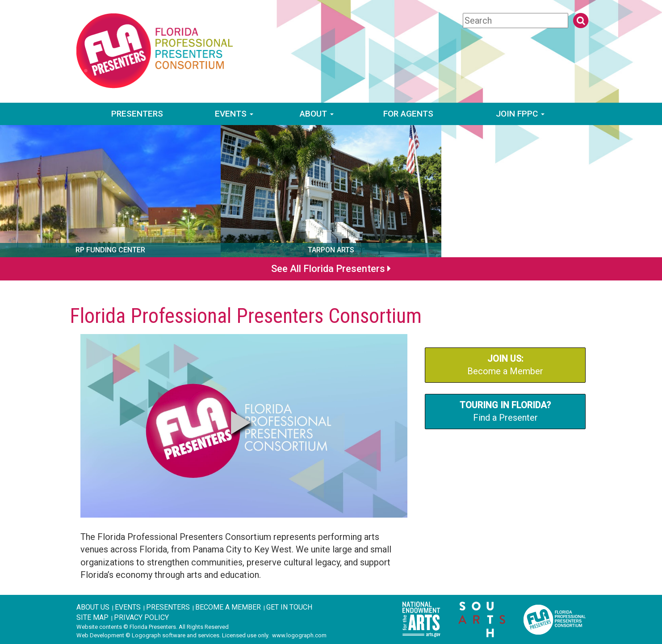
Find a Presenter (505, 412)
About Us (93, 607)
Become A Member (228, 607)
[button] (241, 422)
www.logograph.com (299, 635)
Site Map (92, 617)
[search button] (581, 21)
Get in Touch (289, 607)
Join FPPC (520, 114)
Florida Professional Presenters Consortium (246, 316)
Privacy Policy (141, 617)
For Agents (408, 114)
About (317, 114)
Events (234, 114)
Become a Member (505, 365)
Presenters (137, 114)
